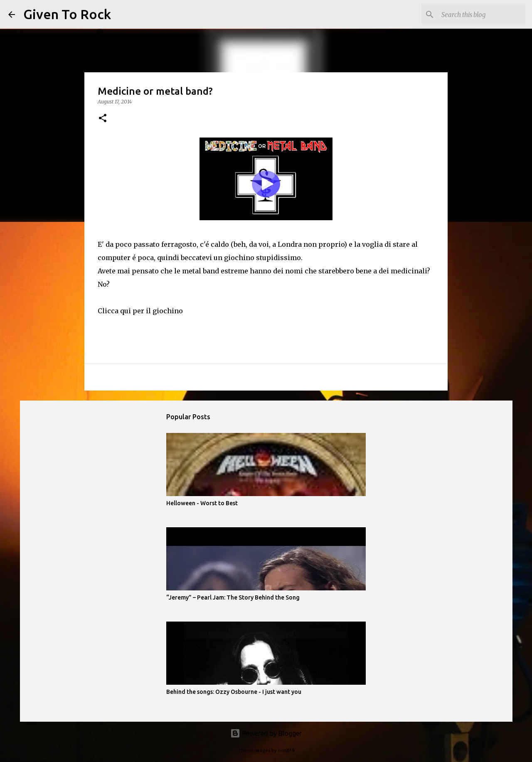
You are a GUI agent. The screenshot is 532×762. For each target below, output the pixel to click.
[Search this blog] (482, 15)
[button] (103, 119)
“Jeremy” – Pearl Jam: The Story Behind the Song (233, 597)
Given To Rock (67, 14)
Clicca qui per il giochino (140, 311)
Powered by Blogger (266, 733)
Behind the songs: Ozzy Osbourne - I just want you (234, 692)
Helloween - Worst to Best (202, 503)
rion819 (286, 750)
